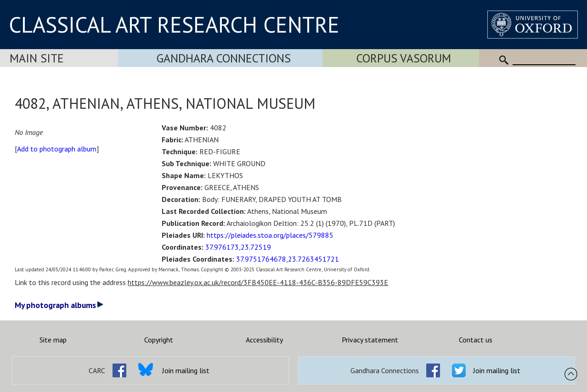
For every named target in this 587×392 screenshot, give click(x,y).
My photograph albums (59, 305)
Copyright (159, 340)
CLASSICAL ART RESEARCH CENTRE (174, 24)
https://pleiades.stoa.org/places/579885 (270, 235)
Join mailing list (186, 370)
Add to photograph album (57, 149)
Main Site (37, 58)
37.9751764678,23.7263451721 (288, 259)
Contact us (476, 340)
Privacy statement (370, 340)
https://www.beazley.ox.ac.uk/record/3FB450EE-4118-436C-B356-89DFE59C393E (258, 282)
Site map (53, 340)
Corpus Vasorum (404, 58)
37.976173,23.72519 (238, 247)
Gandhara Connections (224, 58)
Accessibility (264, 340)
